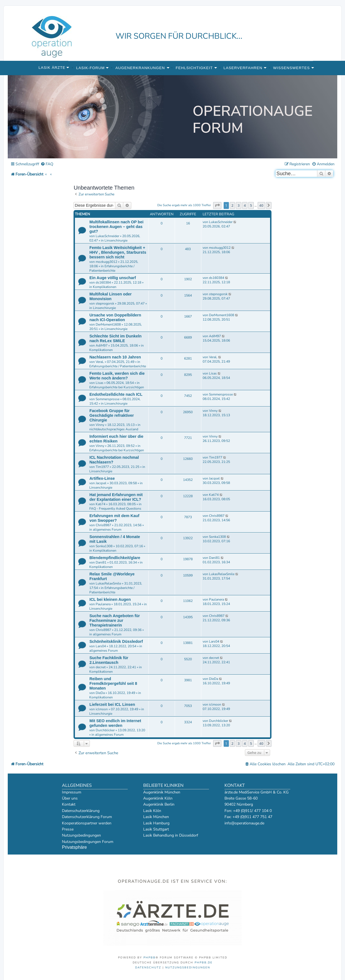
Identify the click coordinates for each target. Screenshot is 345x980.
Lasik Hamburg (156, 823)
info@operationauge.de (244, 823)
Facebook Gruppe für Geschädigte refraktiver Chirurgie (112, 415)
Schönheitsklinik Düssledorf (116, 641)
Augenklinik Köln (158, 798)
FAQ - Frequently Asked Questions (115, 509)
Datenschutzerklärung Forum (87, 817)
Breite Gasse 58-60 (241, 798)
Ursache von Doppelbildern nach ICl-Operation (115, 317)
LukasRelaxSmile (108, 583)
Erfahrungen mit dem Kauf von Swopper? (114, 518)
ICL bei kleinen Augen (110, 599)
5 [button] (251, 205)
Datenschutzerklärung (81, 811)
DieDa (100, 693)
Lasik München (156, 817)
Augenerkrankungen (140, 68)
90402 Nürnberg (239, 804)
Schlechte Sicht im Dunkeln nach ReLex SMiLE (115, 338)
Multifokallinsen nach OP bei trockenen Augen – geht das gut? (116, 227)
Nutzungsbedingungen (81, 835)
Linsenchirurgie (116, 240)
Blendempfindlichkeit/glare (115, 558)
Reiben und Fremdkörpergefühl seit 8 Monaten (113, 683)
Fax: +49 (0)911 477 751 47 (248, 817)
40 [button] (261, 205)
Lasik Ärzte (52, 68)
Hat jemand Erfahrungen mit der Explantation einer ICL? (116, 497)
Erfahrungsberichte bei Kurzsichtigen (117, 387)
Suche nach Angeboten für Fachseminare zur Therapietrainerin (115, 620)
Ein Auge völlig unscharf (113, 278)
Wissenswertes (292, 68)
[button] (217, 205)
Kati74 (100, 504)
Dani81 (101, 562)
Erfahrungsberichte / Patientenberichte (112, 268)
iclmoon (102, 709)
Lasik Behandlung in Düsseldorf (171, 835)
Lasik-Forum (90, 68)
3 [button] (238, 205)
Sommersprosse (108, 399)
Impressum (72, 792)
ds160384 (103, 282)
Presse (68, 829)
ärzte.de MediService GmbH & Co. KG (257, 792)
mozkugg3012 (106, 262)
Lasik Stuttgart (156, 829)
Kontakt (69, 804)
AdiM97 (102, 345)
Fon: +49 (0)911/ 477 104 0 (248, 811)
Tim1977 (102, 467)
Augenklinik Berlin (159, 804)
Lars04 (101, 646)
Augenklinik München (162, 792)
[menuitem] (47, 164)
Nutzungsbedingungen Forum (88, 842)
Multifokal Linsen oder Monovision (110, 296)
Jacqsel (101, 483)
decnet (101, 667)
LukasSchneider (107, 236)
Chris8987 (103, 525)
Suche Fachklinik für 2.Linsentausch (109, 660)
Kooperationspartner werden (87, 823)
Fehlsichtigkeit (194, 68)
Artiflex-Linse (102, 478)
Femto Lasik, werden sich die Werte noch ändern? (117, 376)
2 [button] (232, 205)
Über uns (70, 798)
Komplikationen (105, 287)
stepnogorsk (105, 303)
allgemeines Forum (107, 530)
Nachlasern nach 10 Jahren (115, 357)
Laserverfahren (243, 68)
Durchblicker (105, 730)
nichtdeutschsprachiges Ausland (114, 429)
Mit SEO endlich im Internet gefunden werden (115, 723)
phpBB (150, 958)
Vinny (100, 425)
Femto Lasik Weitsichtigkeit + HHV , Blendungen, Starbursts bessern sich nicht (118, 252)
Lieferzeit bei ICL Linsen (112, 704)
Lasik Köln (152, 811)
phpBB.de (204, 963)
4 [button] (245, 205)
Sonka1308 (104, 546)
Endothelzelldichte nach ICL (116, 394)
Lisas (100, 383)
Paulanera (103, 604)
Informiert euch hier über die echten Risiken (116, 439)
